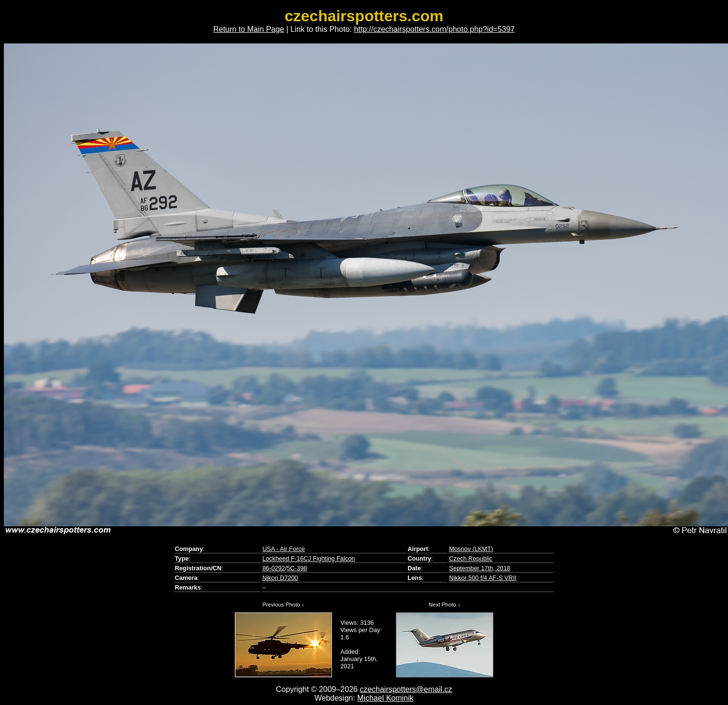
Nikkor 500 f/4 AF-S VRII (483, 578)
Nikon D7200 (280, 578)
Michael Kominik (385, 698)
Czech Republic (471, 558)
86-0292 (273, 568)
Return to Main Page (249, 29)
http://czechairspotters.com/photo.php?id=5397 (434, 29)
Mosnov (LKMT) (471, 549)
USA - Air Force (283, 549)
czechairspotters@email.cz (406, 689)
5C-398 (297, 568)
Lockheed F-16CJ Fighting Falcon (308, 558)
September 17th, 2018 (480, 568)
